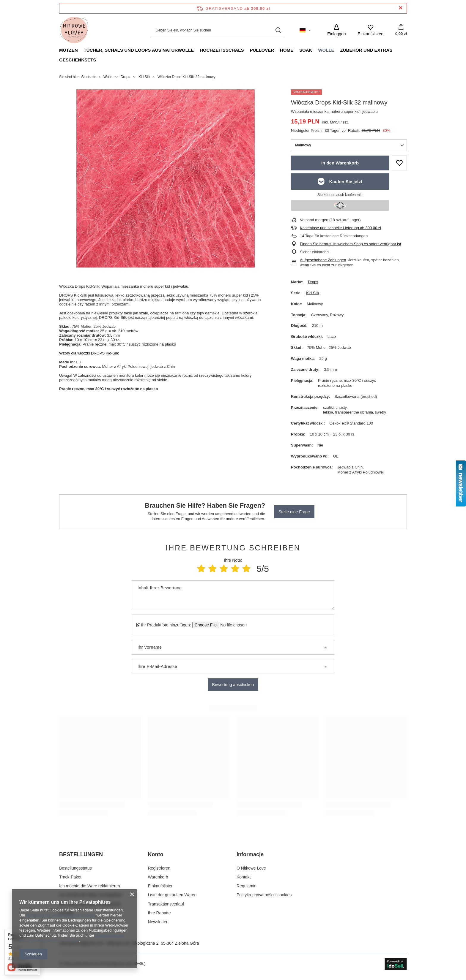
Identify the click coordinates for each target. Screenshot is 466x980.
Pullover (262, 50)
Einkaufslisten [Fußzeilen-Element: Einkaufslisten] (161, 886)
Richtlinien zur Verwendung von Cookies (61, 915)
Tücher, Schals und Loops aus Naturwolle (139, 50)
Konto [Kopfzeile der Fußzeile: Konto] (156, 854)
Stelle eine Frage (294, 512)
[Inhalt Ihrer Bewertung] (233, 595)
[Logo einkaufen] (74, 30)
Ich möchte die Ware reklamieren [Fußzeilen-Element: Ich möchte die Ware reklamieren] (90, 886)
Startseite (89, 77)
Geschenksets (78, 60)
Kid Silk (144, 77)
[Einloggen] (336, 30)
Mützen (69, 50)
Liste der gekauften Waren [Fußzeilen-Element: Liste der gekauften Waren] (172, 895)
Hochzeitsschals (222, 50)
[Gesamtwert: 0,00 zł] (401, 30)
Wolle (326, 50)
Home (287, 50)
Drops (125, 77)
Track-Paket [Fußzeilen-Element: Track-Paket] (70, 877)
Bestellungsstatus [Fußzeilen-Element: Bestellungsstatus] (75, 868)
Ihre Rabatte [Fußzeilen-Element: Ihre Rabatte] (159, 913)
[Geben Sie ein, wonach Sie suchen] (218, 30)
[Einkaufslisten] (371, 30)
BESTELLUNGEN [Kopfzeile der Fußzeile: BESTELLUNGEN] (81, 854)
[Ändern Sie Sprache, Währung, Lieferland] (305, 30)
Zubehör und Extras (366, 50)
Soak (306, 50)
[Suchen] (278, 30)
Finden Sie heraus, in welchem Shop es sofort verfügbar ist (350, 244)
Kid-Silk (313, 293)
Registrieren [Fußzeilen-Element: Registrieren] (159, 868)
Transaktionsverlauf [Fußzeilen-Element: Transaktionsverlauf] (166, 904)
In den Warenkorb (340, 163)
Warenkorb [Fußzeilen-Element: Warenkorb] (158, 877)
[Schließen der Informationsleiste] (400, 8)
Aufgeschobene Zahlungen (323, 260)
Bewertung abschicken (233, 685)
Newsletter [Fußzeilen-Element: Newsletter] (158, 922)
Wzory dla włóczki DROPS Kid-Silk (89, 353)
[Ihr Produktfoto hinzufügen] (232, 625)
